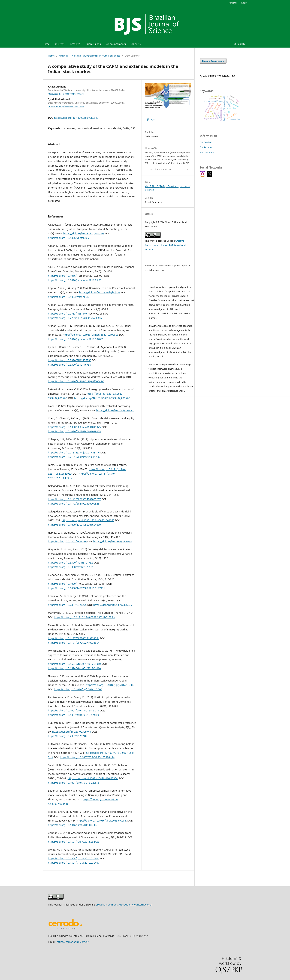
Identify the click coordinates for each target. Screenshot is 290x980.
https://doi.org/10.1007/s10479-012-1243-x (73, 710)
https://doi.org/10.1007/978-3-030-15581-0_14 (87, 757)
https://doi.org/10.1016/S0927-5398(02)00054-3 (102, 398)
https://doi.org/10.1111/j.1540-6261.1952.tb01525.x (84, 617)
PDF (152, 120)
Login (244, 3)
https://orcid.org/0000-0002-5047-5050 (66, 106)
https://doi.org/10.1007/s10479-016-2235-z (93, 778)
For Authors (206, 147)
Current (60, 44)
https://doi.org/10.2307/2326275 (67, 605)
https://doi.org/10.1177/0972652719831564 (74, 638)
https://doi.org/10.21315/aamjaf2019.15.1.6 (74, 452)
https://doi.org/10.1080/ (62, 584)
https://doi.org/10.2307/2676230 (67, 541)
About (135, 44)
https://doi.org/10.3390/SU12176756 (70, 360)
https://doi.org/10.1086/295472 (115, 410)
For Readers (206, 142)
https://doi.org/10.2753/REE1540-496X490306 (75, 318)
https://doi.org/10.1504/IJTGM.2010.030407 (74, 858)
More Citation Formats (159, 169)
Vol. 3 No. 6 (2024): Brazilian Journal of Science (96, 56)
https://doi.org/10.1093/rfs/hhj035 (100, 292)
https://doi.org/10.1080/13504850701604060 (88, 520)
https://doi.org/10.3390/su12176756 (69, 365)
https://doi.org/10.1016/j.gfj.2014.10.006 (110, 685)
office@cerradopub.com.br (73, 942)
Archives (75, 44)
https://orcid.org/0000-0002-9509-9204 (66, 94)
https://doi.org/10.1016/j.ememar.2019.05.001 (75, 280)
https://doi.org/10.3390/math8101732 (70, 563)
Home (46, 44)
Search (239, 44)
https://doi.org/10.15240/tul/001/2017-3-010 (74, 664)
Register (233, 3)
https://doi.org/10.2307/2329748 (72, 732)
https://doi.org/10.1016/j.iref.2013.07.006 (101, 821)
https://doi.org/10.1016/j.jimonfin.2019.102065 (91, 335)
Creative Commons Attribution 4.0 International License (165, 245)
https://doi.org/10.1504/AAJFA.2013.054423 (74, 842)
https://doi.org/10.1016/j (63, 276)
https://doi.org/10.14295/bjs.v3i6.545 (76, 118)
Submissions (93, 44)
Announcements (116, 44)
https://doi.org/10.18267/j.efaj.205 (84, 233)
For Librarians (207, 153)
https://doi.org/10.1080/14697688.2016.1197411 (76, 588)
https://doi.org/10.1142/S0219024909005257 (74, 499)
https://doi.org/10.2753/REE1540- (68, 314)
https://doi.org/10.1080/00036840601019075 (74, 427)
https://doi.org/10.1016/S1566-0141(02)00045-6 (76, 381)
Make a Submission (213, 61)
